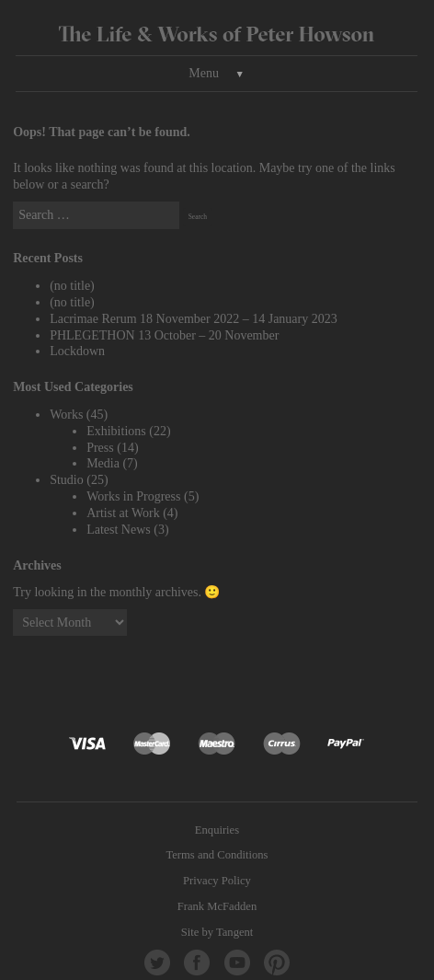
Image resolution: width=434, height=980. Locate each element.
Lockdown (77, 351)
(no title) (72, 286)
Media (103, 463)
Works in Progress (133, 496)
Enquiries (217, 830)
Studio (67, 480)
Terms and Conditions (217, 855)
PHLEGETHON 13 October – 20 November (164, 335)
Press (100, 448)
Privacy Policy (217, 881)
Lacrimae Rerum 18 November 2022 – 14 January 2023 (194, 319)
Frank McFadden (217, 906)
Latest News (119, 530)
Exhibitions (116, 431)
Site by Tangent (217, 932)
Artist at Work (123, 513)
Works (66, 415)
